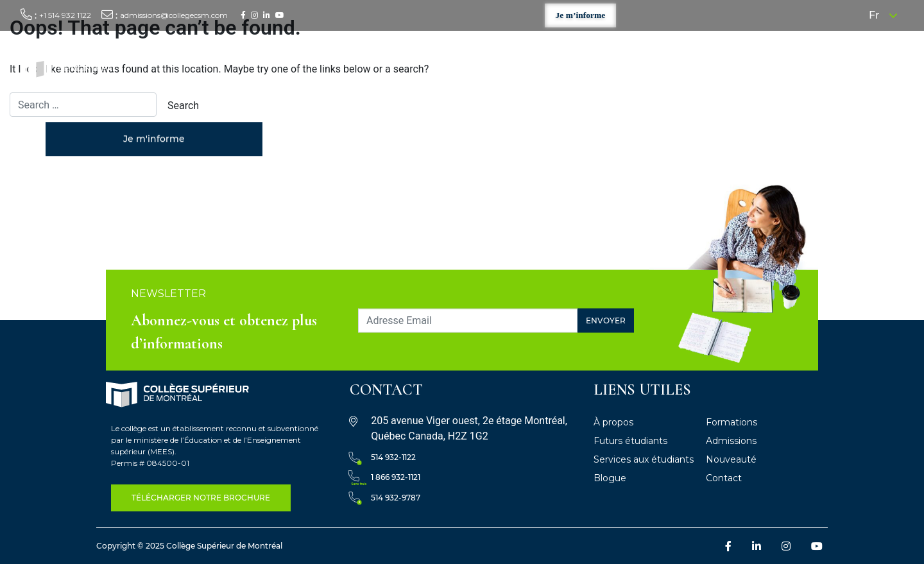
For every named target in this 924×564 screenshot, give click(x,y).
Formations (559, 65)
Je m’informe (581, 15)
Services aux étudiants (735, 65)
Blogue (610, 478)
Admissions (731, 441)
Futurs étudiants (634, 65)
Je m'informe (154, 140)
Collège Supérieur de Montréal (224, 546)
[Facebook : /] (243, 15)
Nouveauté (731, 459)
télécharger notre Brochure (201, 498)
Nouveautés (824, 65)
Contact (880, 65)
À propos (501, 65)
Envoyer (606, 320)
